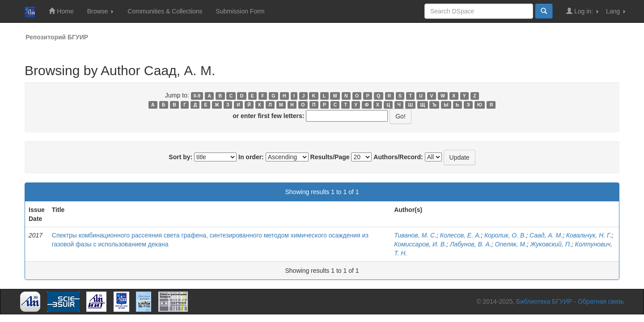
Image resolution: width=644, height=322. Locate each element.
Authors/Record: (398, 157)
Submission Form (240, 11)
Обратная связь (601, 301)
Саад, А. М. (546, 235)
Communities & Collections (165, 11)
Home (61, 11)
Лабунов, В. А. (471, 244)
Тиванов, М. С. (415, 235)
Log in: (582, 11)
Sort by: (180, 157)
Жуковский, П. (551, 244)
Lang (616, 11)
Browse (100, 11)
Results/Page (330, 157)
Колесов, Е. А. (460, 235)
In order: (251, 157)
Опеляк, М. (511, 244)
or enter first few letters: (268, 116)
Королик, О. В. (505, 235)
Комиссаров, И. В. (420, 244)
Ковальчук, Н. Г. (589, 235)
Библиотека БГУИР (544, 301)
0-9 (197, 96)
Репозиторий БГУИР (57, 37)
